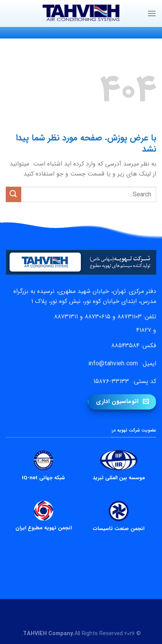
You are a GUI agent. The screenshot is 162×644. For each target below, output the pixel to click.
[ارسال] (13, 194)
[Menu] (152, 13)
